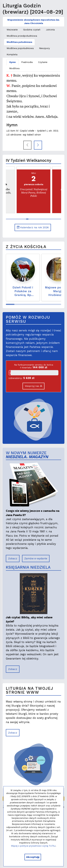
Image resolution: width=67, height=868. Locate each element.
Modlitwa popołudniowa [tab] (20, 48)
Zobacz (13, 558)
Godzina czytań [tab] (32, 30)
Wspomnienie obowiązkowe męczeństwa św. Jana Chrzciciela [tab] (33, 21)
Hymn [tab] (12, 62)
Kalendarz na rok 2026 (33, 227)
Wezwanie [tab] (12, 30)
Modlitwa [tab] (14, 68)
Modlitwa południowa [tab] (19, 42)
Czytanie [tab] (43, 62)
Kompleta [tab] (12, 54)
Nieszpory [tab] (44, 48)
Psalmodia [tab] (27, 62)
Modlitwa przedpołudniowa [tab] (22, 36)
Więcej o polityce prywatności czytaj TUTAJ (33, 846)
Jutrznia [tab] (50, 30)
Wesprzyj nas (33, 386)
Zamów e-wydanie (36, 558)
